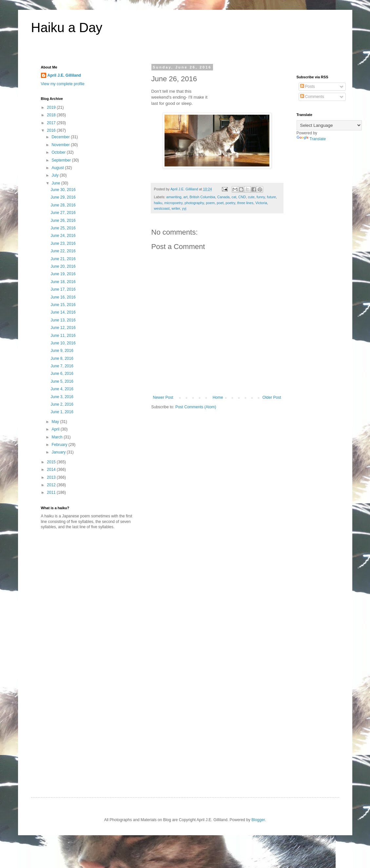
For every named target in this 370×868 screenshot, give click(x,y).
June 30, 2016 (63, 190)
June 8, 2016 (62, 358)
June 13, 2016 (63, 320)
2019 (52, 107)
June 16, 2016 (63, 297)
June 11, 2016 (63, 336)
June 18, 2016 (63, 282)
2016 (52, 130)
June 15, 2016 (63, 305)
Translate (311, 139)
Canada (224, 197)
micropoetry (173, 203)
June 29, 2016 (63, 197)
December (61, 137)
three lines (245, 203)
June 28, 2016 (63, 205)
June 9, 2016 (62, 351)
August (58, 168)
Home (218, 397)
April (56, 429)
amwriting (174, 197)
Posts (308, 87)
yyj (184, 208)
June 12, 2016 (63, 328)
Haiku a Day (67, 28)
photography (194, 203)
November (61, 145)
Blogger (258, 820)
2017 (52, 123)
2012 (52, 485)
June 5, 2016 (62, 381)
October (59, 152)
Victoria (261, 203)
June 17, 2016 (63, 289)
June (56, 183)
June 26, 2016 (63, 221)
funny (261, 197)
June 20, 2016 (63, 266)
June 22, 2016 (63, 251)
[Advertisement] (96, 586)
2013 (52, 477)
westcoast (162, 208)
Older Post (272, 397)
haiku (158, 203)
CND (242, 197)
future (271, 197)
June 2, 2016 (62, 404)
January (59, 452)
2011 (52, 492)
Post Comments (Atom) (196, 407)
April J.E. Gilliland (64, 75)
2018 (52, 115)
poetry (230, 203)
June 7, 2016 (62, 366)
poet (220, 203)
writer (176, 208)
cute (251, 197)
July (56, 175)
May (56, 422)
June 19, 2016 (63, 274)
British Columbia (202, 197)
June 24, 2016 (63, 236)
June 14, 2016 (63, 312)
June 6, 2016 (62, 374)
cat (234, 197)
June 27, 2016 (63, 213)
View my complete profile (63, 84)
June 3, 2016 (62, 397)
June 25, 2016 (63, 228)
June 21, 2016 (63, 259)
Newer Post (163, 397)
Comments (312, 97)
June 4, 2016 (62, 389)
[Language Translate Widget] (329, 125)
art (186, 197)
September (62, 160)
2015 (52, 462)
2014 (52, 470)
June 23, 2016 (63, 243)
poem (210, 203)
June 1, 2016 (62, 412)
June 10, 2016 (63, 343)
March (58, 437)
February (60, 445)
